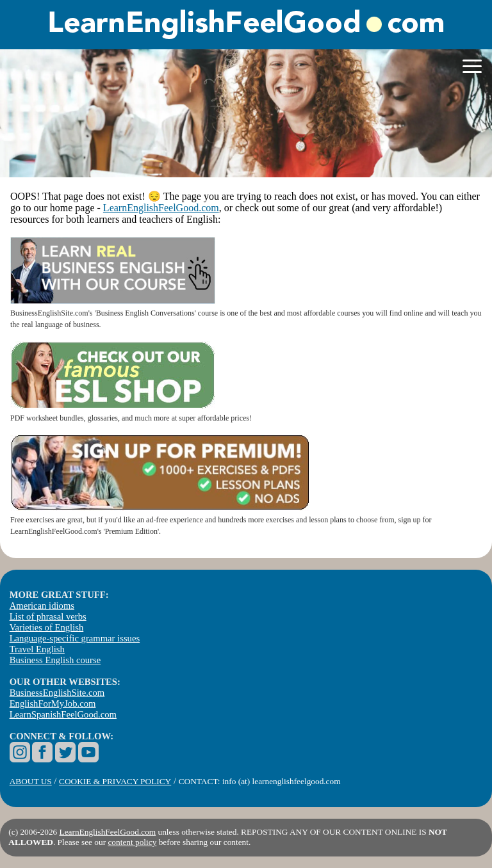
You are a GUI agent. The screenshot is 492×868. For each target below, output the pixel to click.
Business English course (55, 660)
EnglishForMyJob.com (53, 703)
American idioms (42, 606)
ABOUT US (31, 781)
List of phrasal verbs (48, 616)
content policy (132, 842)
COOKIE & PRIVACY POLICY (115, 781)
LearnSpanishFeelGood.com (63, 714)
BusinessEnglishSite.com (57, 693)
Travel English (37, 649)
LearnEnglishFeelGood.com (161, 208)
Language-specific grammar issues (75, 638)
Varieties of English (47, 627)
